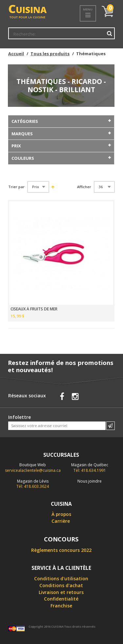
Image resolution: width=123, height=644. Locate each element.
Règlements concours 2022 (61, 550)
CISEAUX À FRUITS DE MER (34, 309)
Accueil (16, 54)
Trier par (16, 187)
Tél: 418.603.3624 (33, 484)
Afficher (84, 187)
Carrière (61, 521)
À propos (61, 514)
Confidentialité (61, 599)
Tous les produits (50, 54)
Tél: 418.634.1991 (90, 468)
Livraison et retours (61, 592)
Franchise (61, 606)
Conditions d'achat (61, 585)
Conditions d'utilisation (61, 578)
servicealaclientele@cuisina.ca (33, 470)
